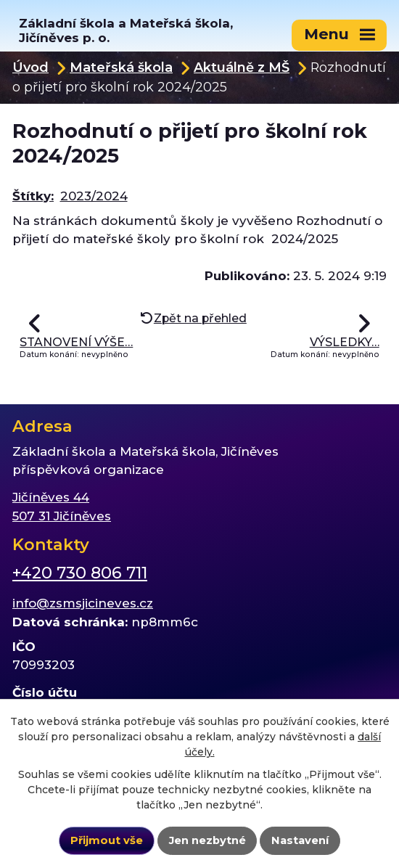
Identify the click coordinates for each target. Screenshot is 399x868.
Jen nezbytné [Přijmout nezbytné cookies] (207, 840)
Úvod (30, 67)
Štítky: (33, 196)
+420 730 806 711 (80, 573)
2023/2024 (94, 196)
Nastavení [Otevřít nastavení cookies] (300, 840)
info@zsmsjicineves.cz (83, 603)
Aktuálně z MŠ (242, 67)
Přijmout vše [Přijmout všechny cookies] (107, 840)
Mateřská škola (121, 67)
